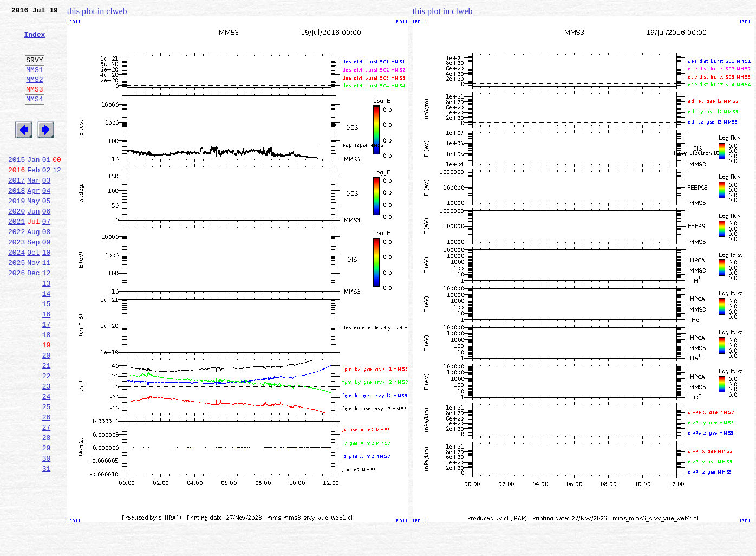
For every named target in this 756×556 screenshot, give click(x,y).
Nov (33, 305)
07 (47, 257)
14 (47, 340)
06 (47, 245)
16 (47, 364)
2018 (17, 221)
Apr (33, 221)
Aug (33, 269)
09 (47, 281)
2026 (17, 316)
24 (47, 460)
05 (47, 233)
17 (47, 376)
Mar (33, 209)
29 (47, 519)
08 (47, 269)
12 (57, 197)
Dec (33, 316)
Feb (33, 197)
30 (47, 531)
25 (47, 471)
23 (47, 448)
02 (47, 197)
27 (47, 495)
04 (47, 221)
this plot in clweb (97, 11)
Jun (33, 245)
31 (47, 543)
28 (47, 507)
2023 (17, 281)
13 (47, 328)
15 (47, 352)
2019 (17, 233)
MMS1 (34, 82)
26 (47, 483)
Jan (33, 185)
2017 (17, 209)
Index (34, 41)
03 (47, 209)
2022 (17, 269)
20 (47, 412)
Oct (33, 293)
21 (47, 424)
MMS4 (34, 117)
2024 (17, 293)
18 (47, 388)
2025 (17, 305)
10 (47, 293)
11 (47, 305)
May (33, 233)
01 (47, 185)
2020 (17, 245)
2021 (17, 257)
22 (47, 436)
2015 (17, 185)
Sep (33, 281)
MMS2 (34, 94)
